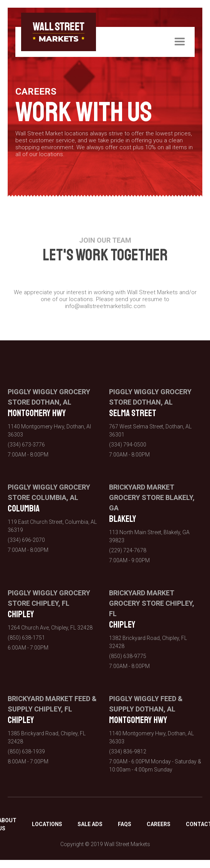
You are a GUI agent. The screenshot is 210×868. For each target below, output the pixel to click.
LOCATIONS (47, 824)
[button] (180, 42)
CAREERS (159, 824)
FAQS (125, 824)
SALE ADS (90, 824)
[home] (59, 32)
